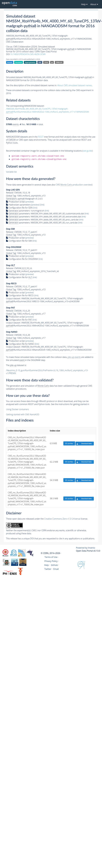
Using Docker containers (17, 409)
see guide (87, 151)
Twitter (48, 569)
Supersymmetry (30, 62)
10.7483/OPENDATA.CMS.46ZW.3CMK (28, 54)
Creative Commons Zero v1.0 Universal (62, 519)
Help (47, 565)
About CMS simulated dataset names (75, 85)
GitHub (54, 565)
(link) (42, 205)
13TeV (46, 62)
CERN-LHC (59, 62)
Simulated (19, 62)
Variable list (11, 172)
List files (69, 443)
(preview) (29, 202)
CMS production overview (74, 185)
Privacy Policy (51, 561)
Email (56, 569)
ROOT (41, 137)
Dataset (10, 62)
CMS (40, 62)
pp (52, 62)
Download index (84, 443)
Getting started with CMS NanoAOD (23, 414)
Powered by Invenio (86, 548)
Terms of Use (51, 557)
